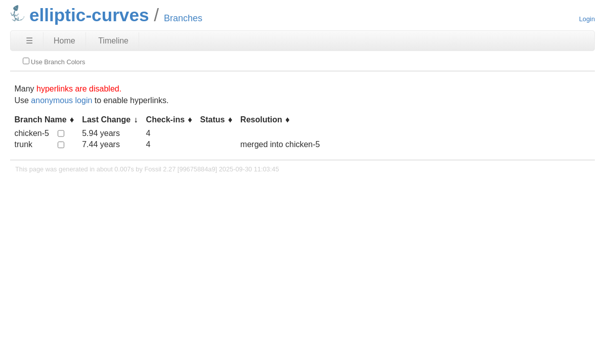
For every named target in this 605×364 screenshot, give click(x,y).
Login (587, 19)
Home (64, 41)
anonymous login (61, 100)
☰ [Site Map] (29, 41)
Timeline (113, 41)
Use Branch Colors (54, 62)
